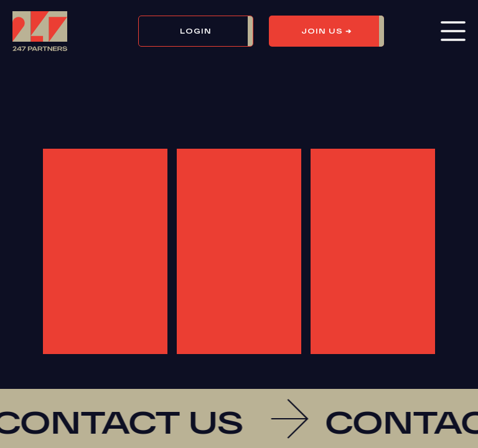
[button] (204, 31)
